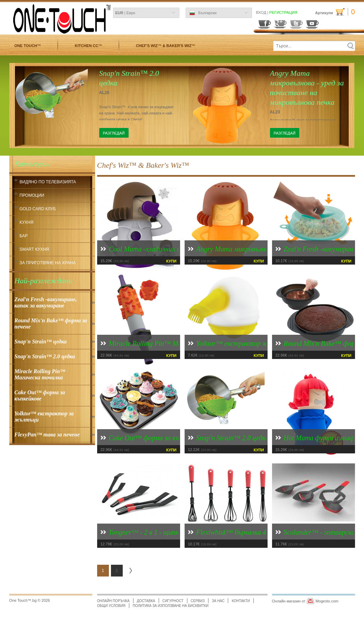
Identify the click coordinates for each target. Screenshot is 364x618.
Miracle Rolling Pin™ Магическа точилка (40, 374)
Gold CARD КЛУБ (38, 209)
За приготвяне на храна (48, 263)
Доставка (146, 601)
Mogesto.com (327, 601)
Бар (24, 236)
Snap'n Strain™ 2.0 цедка (45, 356)
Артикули (335, 12)
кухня (27, 222)
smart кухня (34, 249)
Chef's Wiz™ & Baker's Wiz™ (165, 46)
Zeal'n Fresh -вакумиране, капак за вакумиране (46, 302)
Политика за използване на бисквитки (171, 606)
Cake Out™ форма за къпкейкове (40, 395)
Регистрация (283, 12)
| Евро (125, 13)
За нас (218, 601)
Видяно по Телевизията (48, 182)
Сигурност (173, 601)
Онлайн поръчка (113, 601)
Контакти (241, 601)
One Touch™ (28, 46)
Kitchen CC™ (88, 46)
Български (203, 13)
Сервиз (198, 601)
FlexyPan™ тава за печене (47, 435)
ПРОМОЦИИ (32, 195)
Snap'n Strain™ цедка (41, 342)
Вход (261, 12)
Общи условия (111, 606)
